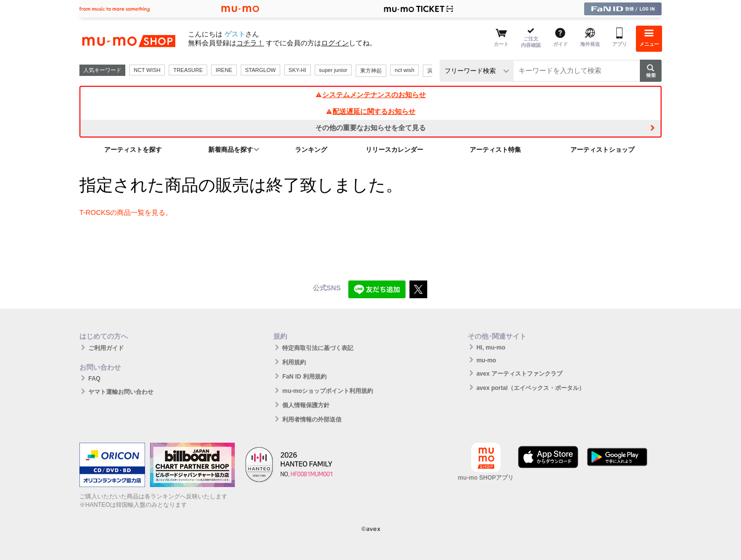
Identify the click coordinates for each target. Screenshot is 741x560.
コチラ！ (250, 43)
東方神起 (371, 70)
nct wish (405, 70)
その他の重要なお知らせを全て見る (370, 128)
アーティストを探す (133, 150)
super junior (333, 70)
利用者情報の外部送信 (312, 420)
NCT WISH (147, 70)
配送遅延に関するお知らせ (370, 111)
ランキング (311, 150)
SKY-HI (297, 70)
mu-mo (486, 360)
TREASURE (188, 70)
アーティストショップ (602, 150)
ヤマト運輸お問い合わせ (121, 392)
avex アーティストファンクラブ (519, 374)
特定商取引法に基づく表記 (318, 348)
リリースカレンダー (394, 150)
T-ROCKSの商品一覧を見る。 (126, 212)
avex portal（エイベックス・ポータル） (531, 388)
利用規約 (294, 362)
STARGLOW (260, 70)
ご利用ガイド (106, 348)
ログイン (335, 43)
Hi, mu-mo (491, 348)
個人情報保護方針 (306, 405)
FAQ (94, 379)
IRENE (224, 70)
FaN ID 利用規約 (304, 377)
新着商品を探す (231, 150)
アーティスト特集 (495, 150)
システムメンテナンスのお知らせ (370, 95)
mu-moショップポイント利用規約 (328, 391)
